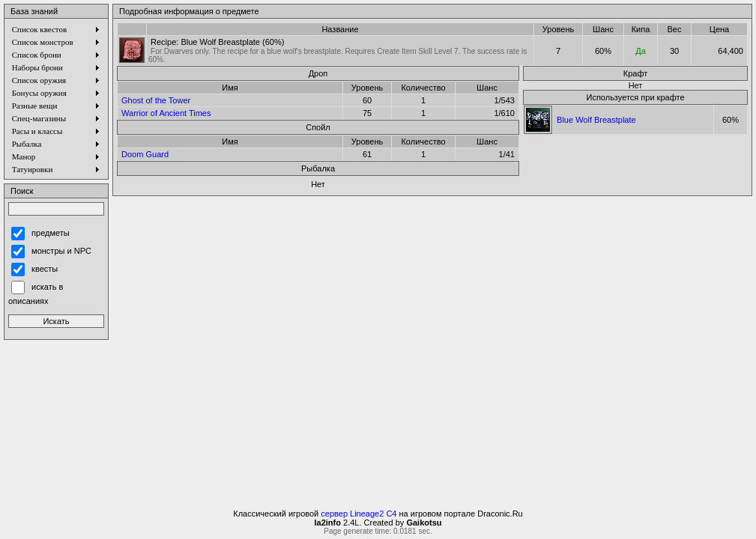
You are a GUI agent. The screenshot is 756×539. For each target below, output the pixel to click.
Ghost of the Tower (156, 100)
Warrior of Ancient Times (166, 113)
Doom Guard (145, 154)
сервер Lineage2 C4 (359, 514)
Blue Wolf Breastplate (596, 120)
